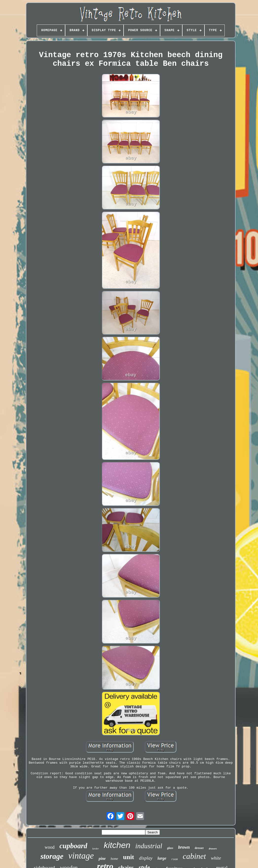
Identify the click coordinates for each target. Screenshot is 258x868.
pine (102, 858)
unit (129, 857)
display (146, 858)
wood (50, 847)
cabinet (194, 856)
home (114, 859)
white (216, 858)
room (174, 859)
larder (96, 848)
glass (170, 848)
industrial (149, 846)
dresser (199, 848)
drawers (213, 849)
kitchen (117, 845)
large (162, 858)
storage (52, 856)
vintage (81, 856)
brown (184, 847)
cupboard (73, 846)
